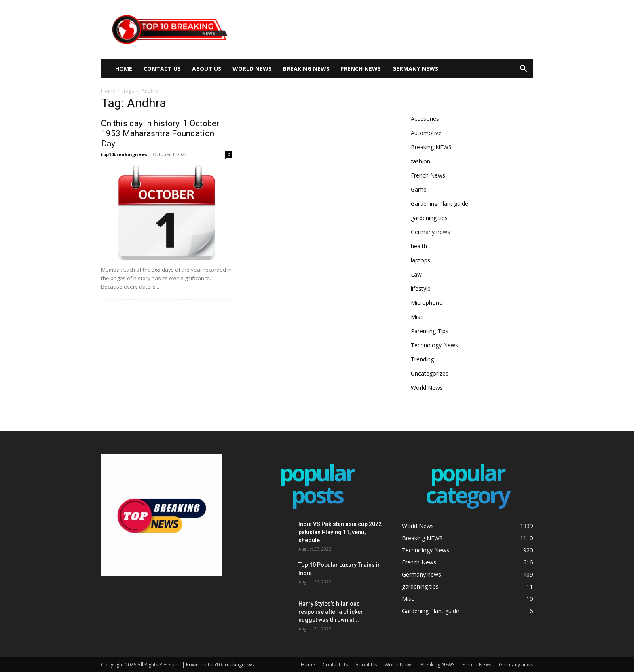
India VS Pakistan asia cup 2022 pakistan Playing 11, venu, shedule (340, 532)
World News (252, 69)
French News (361, 69)
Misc (417, 317)
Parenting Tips (430, 331)
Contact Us (162, 69)
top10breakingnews (124, 154)
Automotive (426, 133)
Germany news (415, 69)
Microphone (427, 303)
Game (419, 189)
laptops (421, 260)
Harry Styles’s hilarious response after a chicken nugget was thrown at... (331, 612)
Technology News (434, 345)
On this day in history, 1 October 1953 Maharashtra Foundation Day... (160, 133)
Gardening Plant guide (440, 204)
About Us (207, 69)
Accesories (425, 119)
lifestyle (421, 288)
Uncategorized (430, 373)
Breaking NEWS (306, 69)
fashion (421, 161)
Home (124, 69)
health (419, 246)
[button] (523, 69)
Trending (422, 359)
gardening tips (429, 218)
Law (416, 274)
